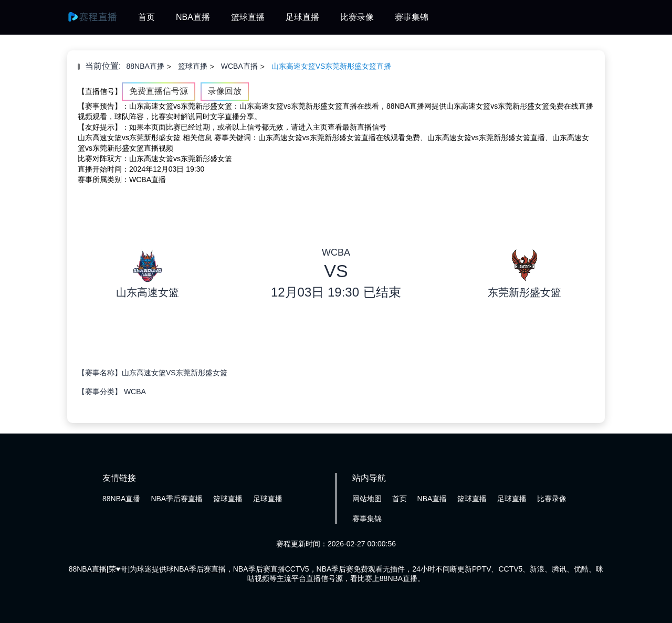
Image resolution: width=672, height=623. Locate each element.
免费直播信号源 (159, 91)
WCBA (135, 392)
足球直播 (302, 17)
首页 (146, 17)
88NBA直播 (145, 66)
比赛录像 (357, 17)
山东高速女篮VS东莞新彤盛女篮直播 (332, 66)
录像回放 (225, 91)
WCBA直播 (239, 66)
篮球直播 (248, 17)
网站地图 (367, 499)
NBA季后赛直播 (177, 499)
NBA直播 (193, 17)
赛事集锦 (412, 17)
